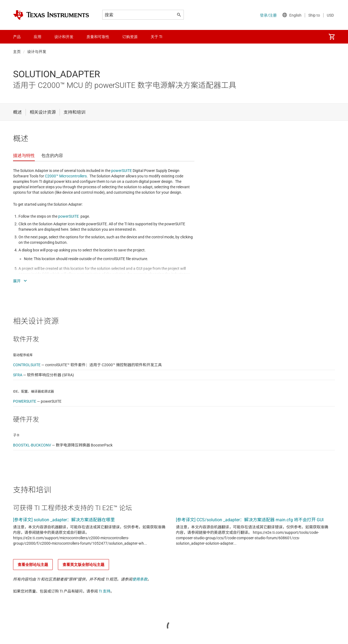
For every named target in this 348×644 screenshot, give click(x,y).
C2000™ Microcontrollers (66, 176)
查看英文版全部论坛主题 (83, 565)
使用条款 (140, 579)
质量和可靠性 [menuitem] (98, 37)
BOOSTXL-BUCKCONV (32, 445)
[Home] (51, 15)
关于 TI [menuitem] (156, 37)
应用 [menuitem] (38, 37)
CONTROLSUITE (27, 365)
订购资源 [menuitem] (130, 37)
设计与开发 (37, 52)
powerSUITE (122, 171)
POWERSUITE (25, 401)
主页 (17, 52)
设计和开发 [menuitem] (64, 37)
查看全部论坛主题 (33, 565)
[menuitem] (332, 37)
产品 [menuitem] (17, 37)
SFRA (18, 375)
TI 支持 (105, 591)
